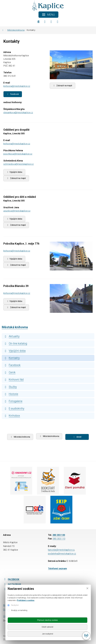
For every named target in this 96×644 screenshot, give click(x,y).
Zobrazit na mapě (63, 86)
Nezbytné (15, 605)
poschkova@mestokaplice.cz (18, 154)
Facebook (13, 94)
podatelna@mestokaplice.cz (62, 554)
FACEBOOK (11, 579)
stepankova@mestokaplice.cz (18, 112)
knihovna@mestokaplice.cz (17, 86)
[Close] (87, 588)
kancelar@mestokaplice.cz (61, 550)
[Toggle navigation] (48, 15)
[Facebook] (45, 22)
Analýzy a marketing (19, 610)
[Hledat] (38, 22)
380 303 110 (59, 539)
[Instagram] (51, 22)
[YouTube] (58, 22)
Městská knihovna (16, 30)
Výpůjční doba (14, 219)
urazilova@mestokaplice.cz (17, 211)
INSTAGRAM (12, 584)
